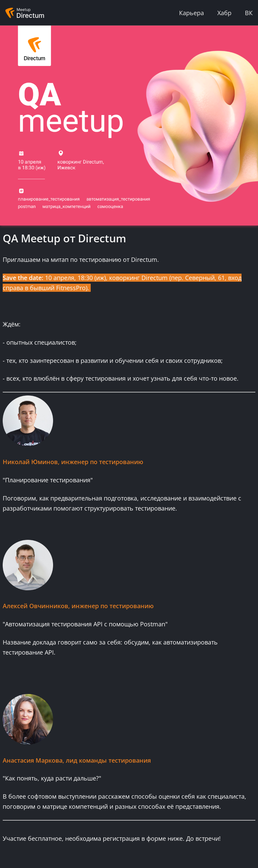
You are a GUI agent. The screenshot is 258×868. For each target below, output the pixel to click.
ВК (249, 13)
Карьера (191, 13)
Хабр (224, 13)
